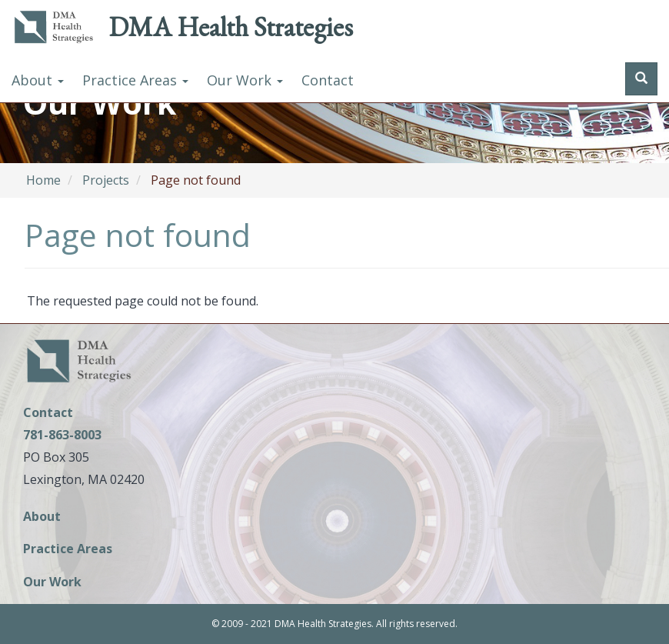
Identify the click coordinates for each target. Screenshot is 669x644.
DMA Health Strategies (231, 27)
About (38, 80)
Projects (106, 180)
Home (43, 180)
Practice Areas (135, 80)
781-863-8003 (62, 435)
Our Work (245, 80)
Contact (328, 80)
